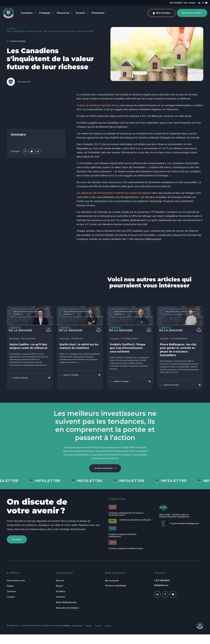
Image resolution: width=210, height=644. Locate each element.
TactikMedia (66, 626)
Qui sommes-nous (16, 581)
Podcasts (61, 597)
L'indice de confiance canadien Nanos (98, 105)
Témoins (98, 626)
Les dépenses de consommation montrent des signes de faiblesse (114, 193)
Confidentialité (77, 626)
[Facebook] (25, 151)
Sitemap (108, 626)
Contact (192, 3)
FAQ (185, 3)
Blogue (59, 586)
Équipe (10, 586)
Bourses (60, 581)
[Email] (32, 151)
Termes (89, 626)
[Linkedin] (38, 151)
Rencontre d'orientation (67, 608)
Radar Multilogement (66, 602)
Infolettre (60, 591)
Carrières (11, 591)
